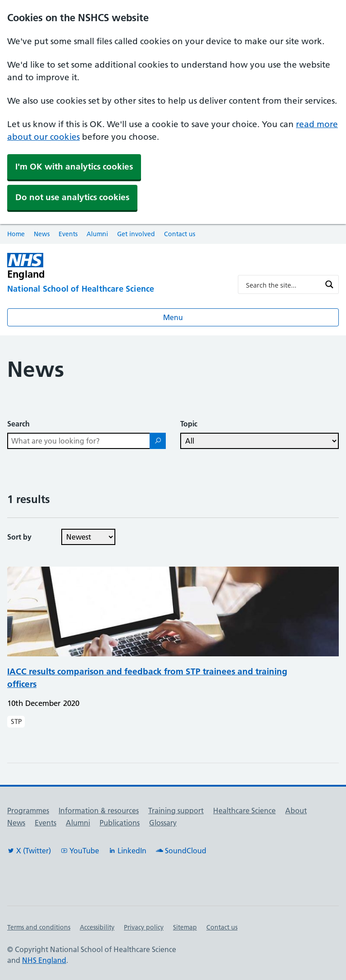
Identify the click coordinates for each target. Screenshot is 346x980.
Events (68, 234)
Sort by (19, 537)
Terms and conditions (39, 927)
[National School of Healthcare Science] (115, 289)
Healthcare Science (244, 811)
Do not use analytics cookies (72, 197)
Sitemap (185, 927)
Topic (189, 424)
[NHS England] (72, 266)
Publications (120, 823)
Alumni (97, 234)
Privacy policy (144, 927)
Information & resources (99, 811)
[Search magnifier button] (329, 284)
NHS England (44, 960)
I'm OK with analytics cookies (74, 167)
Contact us (180, 234)
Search (18, 424)
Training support (176, 811)
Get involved (136, 234)
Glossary (163, 823)
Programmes (28, 811)
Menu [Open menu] (173, 317)
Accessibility (97, 927)
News (42, 234)
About (296, 811)
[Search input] (282, 284)
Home (16, 234)
